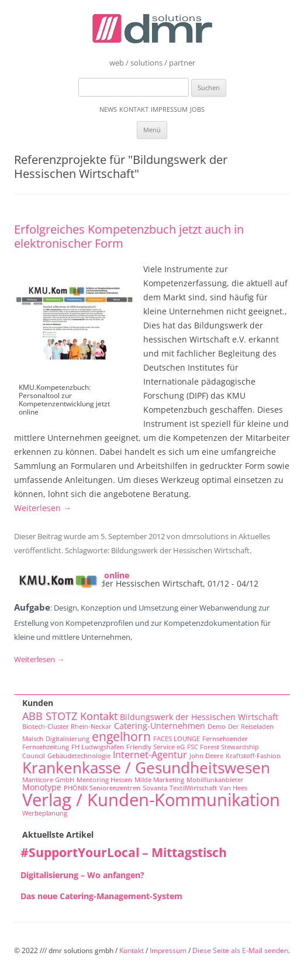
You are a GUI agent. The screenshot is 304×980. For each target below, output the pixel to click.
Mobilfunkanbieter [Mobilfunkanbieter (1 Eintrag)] (215, 780)
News (108, 109)
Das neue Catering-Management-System (101, 896)
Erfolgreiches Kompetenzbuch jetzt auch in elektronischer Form (129, 236)
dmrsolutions (205, 536)
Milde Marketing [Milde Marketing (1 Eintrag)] (159, 780)
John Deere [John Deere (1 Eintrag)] (206, 756)
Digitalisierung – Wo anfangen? (82, 875)
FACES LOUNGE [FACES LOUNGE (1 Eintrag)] (177, 739)
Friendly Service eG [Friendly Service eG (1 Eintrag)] (156, 747)
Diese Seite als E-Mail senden (240, 950)
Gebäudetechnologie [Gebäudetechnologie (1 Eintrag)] (79, 756)
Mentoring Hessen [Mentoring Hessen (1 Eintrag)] (104, 780)
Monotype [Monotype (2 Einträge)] (42, 787)
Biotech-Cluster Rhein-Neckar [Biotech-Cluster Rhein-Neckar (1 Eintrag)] (67, 727)
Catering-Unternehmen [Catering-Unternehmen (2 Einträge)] (160, 726)
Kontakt (134, 109)
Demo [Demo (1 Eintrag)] (217, 727)
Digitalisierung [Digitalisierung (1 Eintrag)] (68, 739)
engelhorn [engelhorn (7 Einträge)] (121, 736)
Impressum (169, 109)
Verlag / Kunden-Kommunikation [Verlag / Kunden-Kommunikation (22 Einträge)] (151, 800)
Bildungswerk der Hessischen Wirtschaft (180, 550)
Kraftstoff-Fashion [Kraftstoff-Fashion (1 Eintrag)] (253, 756)
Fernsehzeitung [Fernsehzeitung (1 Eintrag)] (46, 747)
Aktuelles (254, 536)
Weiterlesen (43, 508)
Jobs (197, 109)
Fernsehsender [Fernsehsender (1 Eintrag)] (225, 739)
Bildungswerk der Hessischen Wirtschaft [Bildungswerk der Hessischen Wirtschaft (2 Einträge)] (199, 717)
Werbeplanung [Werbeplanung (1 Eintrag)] (45, 813)
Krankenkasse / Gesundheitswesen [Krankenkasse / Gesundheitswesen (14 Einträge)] (146, 767)
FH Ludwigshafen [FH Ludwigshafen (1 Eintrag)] (98, 747)
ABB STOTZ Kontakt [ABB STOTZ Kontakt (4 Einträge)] (70, 716)
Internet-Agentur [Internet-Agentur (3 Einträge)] (150, 755)
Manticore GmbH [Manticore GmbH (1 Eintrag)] (48, 780)
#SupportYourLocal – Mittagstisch (124, 852)
